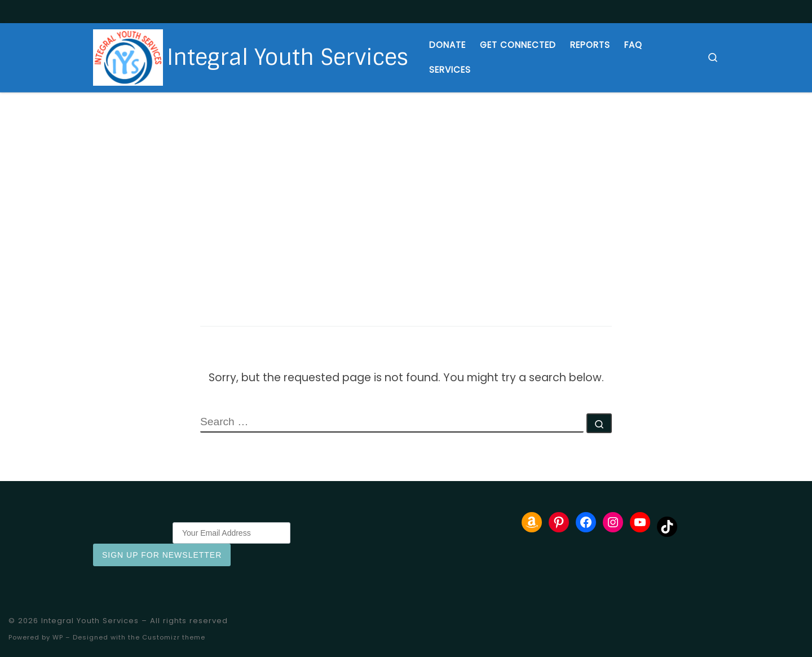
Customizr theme (174, 637)
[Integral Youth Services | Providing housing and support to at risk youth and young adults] (128, 56)
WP (58, 637)
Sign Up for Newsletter (162, 555)
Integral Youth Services (90, 621)
